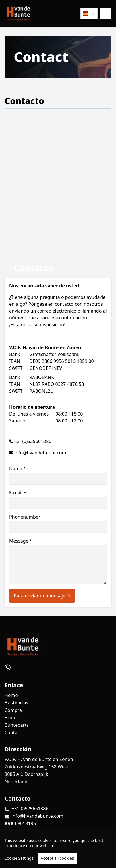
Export (12, 718)
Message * (58, 561)
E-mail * (58, 499)
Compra (13, 710)
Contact (13, 732)
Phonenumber (58, 523)
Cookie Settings (19, 858)
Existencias (16, 703)
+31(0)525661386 (33, 441)
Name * (58, 475)
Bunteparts (17, 725)
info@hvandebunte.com (40, 453)
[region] (58, 849)
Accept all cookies (57, 858)
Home (11, 695)
